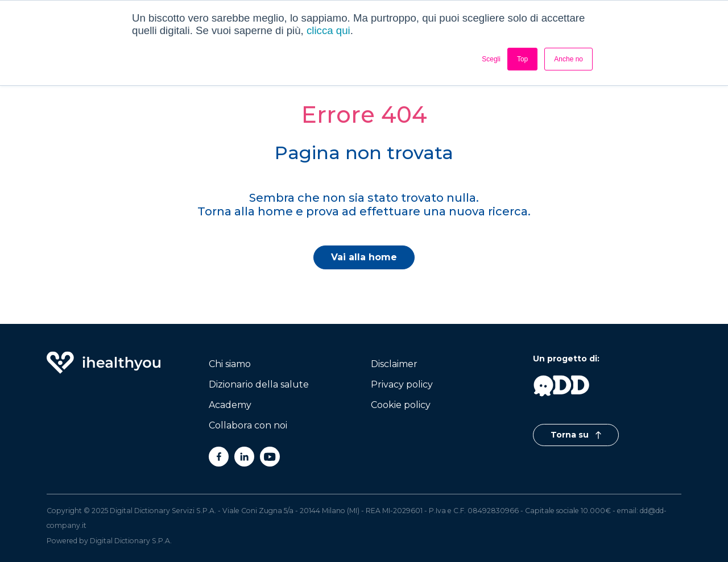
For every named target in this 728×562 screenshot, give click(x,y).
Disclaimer (394, 364)
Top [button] (522, 59)
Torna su (576, 435)
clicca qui (328, 30)
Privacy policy (402, 384)
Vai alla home (364, 257)
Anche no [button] (568, 59)
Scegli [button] (491, 59)
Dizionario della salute (259, 384)
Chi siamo (230, 364)
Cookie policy (401, 405)
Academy (230, 405)
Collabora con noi (248, 425)
